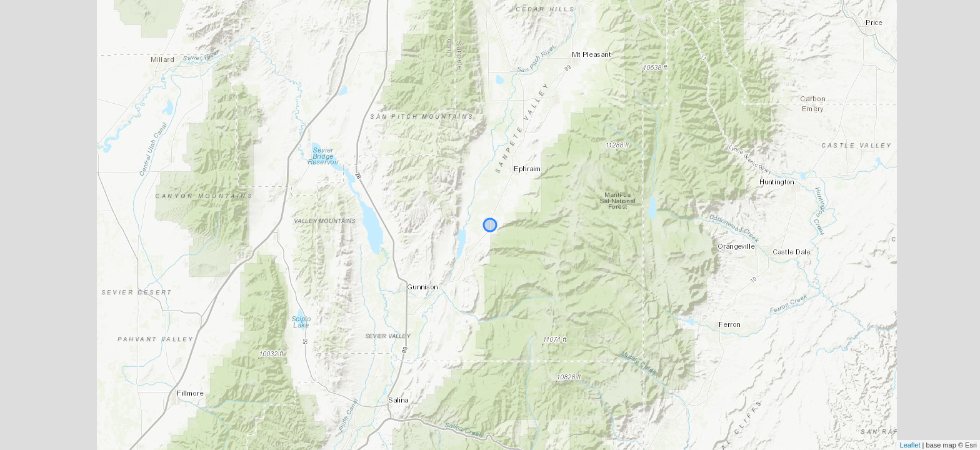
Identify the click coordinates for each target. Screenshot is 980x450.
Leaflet (910, 445)
